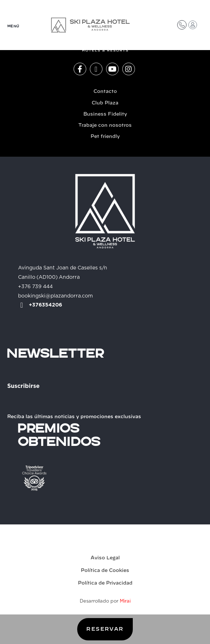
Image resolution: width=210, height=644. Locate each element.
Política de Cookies (105, 571)
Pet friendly (105, 137)
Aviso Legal (105, 558)
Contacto (105, 92)
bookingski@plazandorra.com (55, 296)
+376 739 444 (35, 287)
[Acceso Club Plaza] (193, 25)
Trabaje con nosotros (105, 126)
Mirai (125, 601)
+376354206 (45, 305)
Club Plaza (105, 103)
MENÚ (13, 26)
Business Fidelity (105, 114)
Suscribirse (23, 386)
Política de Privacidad (105, 583)
